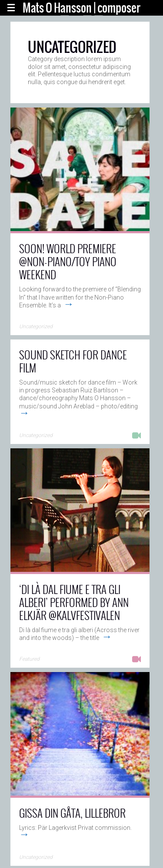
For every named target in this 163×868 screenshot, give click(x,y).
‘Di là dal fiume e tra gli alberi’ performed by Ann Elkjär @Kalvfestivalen (74, 602)
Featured (29, 659)
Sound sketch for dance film (73, 361)
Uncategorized (36, 326)
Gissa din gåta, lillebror (72, 813)
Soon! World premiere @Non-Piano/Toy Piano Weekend (68, 261)
